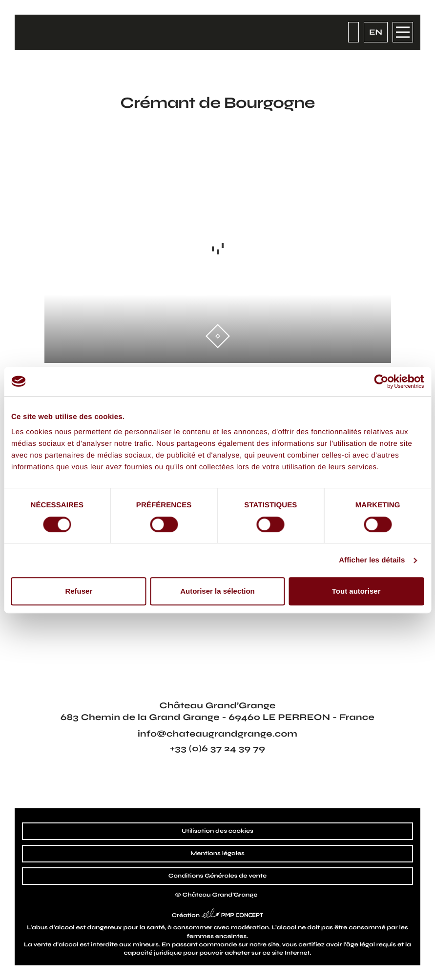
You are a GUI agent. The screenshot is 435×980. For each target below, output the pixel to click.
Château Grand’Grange (220, 895)
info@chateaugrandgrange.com (217, 734)
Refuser (79, 591)
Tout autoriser (356, 591)
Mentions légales (217, 854)
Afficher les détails (372, 560)
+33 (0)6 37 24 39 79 (217, 748)
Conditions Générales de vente (217, 876)
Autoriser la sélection (217, 591)
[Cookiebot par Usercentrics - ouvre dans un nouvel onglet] (381, 381)
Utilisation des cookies (217, 831)
